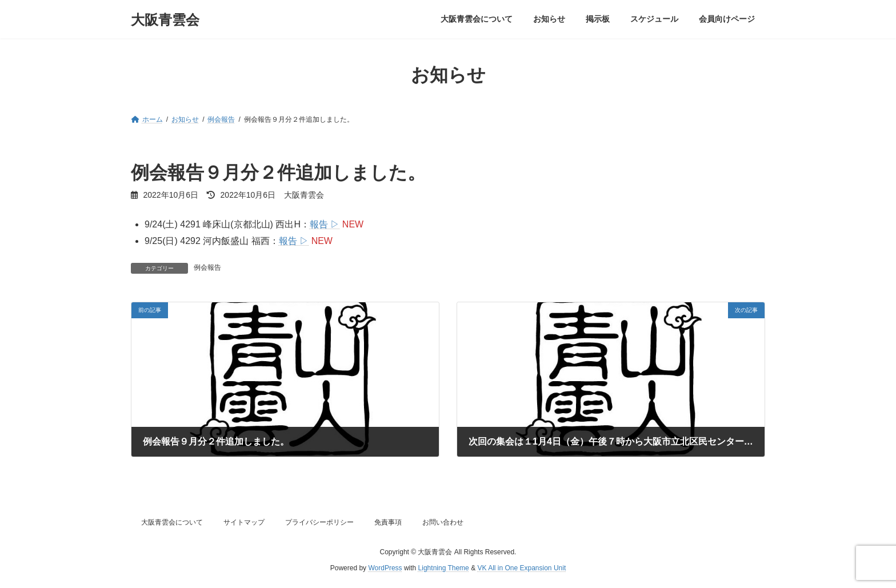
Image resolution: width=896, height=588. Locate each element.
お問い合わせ (443, 522)
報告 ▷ (325, 224)
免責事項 (388, 522)
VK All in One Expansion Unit (521, 569)
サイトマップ (244, 522)
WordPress (385, 569)
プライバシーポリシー (319, 522)
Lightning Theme (444, 569)
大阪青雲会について (172, 522)
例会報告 (207, 267)
